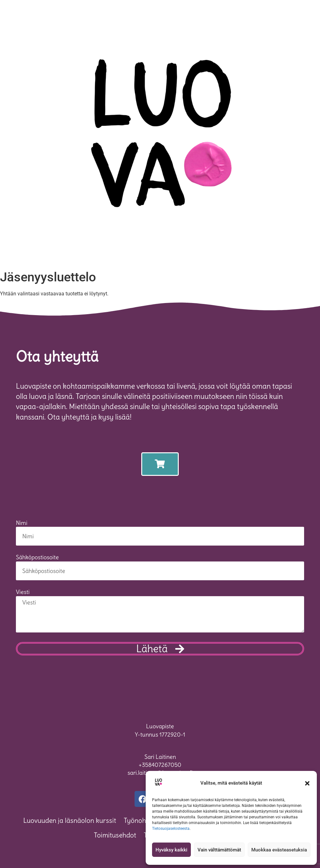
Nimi (22, 523)
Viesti (23, 593)
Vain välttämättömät (219, 850)
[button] (307, 783)
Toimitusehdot (115, 835)
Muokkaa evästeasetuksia (279, 850)
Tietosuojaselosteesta (171, 829)
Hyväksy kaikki (171, 850)
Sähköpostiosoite (37, 558)
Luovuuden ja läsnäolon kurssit (70, 820)
